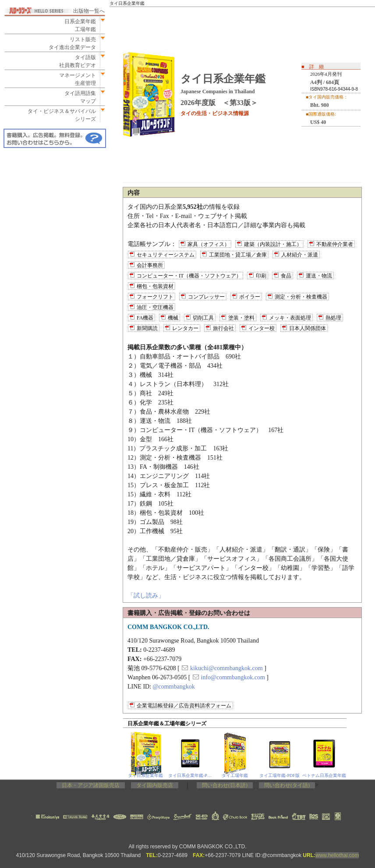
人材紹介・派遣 (300, 255)
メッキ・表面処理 (290, 318)
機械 (173, 318)
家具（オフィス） (209, 244)
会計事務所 (150, 265)
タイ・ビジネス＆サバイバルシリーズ (59, 115)
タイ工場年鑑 (235, 775)
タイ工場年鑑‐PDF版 (279, 775)
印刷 (261, 276)
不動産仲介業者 (335, 244)
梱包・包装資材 (155, 286)
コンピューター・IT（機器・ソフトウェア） (189, 276)
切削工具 (203, 318)
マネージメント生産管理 (75, 79)
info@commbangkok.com (233, 677)
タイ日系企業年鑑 (145, 775)
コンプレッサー (206, 297)
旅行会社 (223, 328)
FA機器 (145, 318)
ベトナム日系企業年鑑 (324, 775)
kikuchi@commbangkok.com (226, 668)
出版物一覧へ (89, 11)
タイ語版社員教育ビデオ (78, 61)
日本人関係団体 (308, 328)
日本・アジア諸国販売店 (91, 785)
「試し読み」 (146, 596)
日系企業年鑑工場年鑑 (78, 25)
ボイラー (250, 297)
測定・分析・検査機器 (301, 297)
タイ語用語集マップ (78, 97)
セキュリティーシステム (166, 255)
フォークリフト (155, 297)
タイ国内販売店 (155, 785)
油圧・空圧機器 (155, 307)
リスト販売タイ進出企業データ (72, 43)
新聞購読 (147, 328)
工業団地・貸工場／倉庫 (238, 255)
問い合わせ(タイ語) (287, 785)
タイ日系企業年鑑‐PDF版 (190, 775)
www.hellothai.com (337, 855)
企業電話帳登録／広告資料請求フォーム (184, 706)
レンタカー (185, 328)
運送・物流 (319, 276)
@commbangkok (174, 687)
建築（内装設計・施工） (273, 244)
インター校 (262, 328)
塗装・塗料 (241, 318)
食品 (286, 276)
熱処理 (333, 318)
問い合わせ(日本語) (225, 785)
